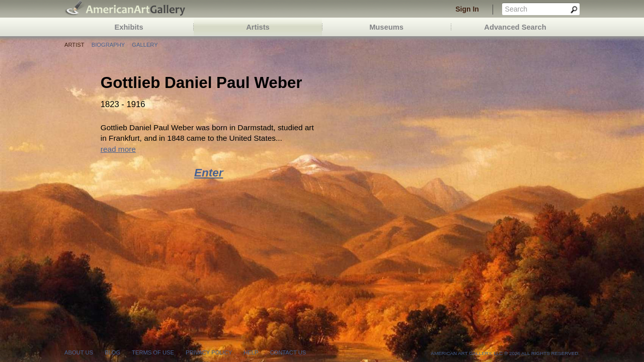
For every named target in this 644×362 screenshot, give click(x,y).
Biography (108, 45)
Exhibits (129, 27)
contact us (288, 352)
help (251, 352)
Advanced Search (515, 27)
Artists (258, 27)
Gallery (145, 45)
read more (118, 149)
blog (112, 352)
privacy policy (209, 352)
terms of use (153, 352)
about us (79, 352)
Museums (386, 27)
